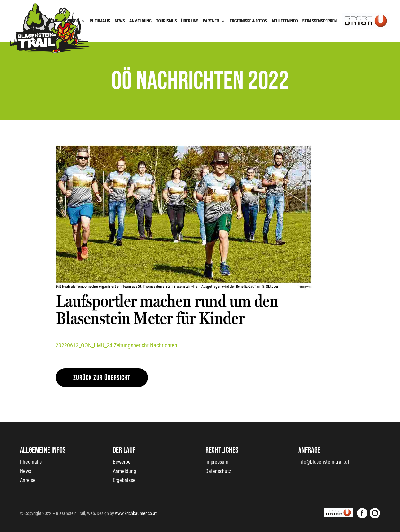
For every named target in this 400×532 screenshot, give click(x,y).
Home (52, 21)
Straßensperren (319, 21)
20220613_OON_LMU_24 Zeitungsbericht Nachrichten (116, 345)
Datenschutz (218, 471)
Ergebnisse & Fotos (248, 21)
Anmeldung (140, 21)
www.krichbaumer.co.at (136, 513)
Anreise (28, 480)
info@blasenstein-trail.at (324, 462)
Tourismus (166, 21)
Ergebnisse (124, 480)
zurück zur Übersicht (102, 378)
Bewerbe (70, 21)
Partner (211, 21)
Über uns (190, 21)
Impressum (217, 462)
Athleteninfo (284, 21)
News (120, 21)
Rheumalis (100, 21)
